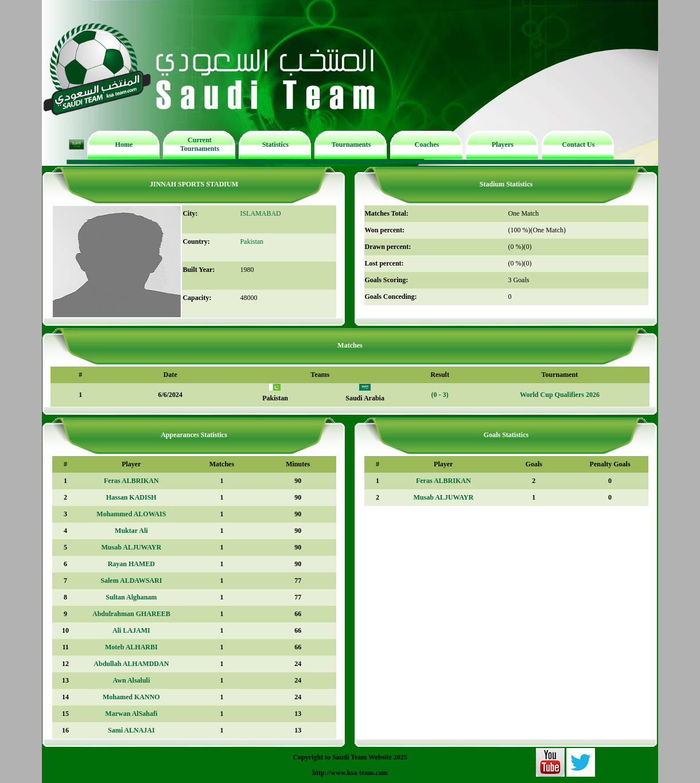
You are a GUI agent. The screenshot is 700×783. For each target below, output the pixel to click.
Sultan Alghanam (131, 597)
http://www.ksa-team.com (350, 773)
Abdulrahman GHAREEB (131, 614)
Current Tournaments (200, 144)
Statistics (275, 145)
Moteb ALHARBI (131, 647)
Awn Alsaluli (131, 680)
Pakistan (252, 241)
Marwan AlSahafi (131, 714)
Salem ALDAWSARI (131, 581)
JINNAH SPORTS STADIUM (194, 184)
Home (124, 145)
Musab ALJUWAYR (132, 547)
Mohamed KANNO (131, 697)
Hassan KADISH (131, 497)
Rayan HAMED (131, 564)
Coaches (427, 145)
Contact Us (578, 145)
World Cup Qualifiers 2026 (560, 395)
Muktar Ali (131, 531)
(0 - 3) (440, 395)
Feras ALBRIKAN (131, 481)
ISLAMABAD (260, 213)
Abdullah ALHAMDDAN (131, 664)
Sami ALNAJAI (131, 730)
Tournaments (351, 145)
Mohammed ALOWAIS (131, 514)
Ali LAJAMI (131, 630)
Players (503, 145)
